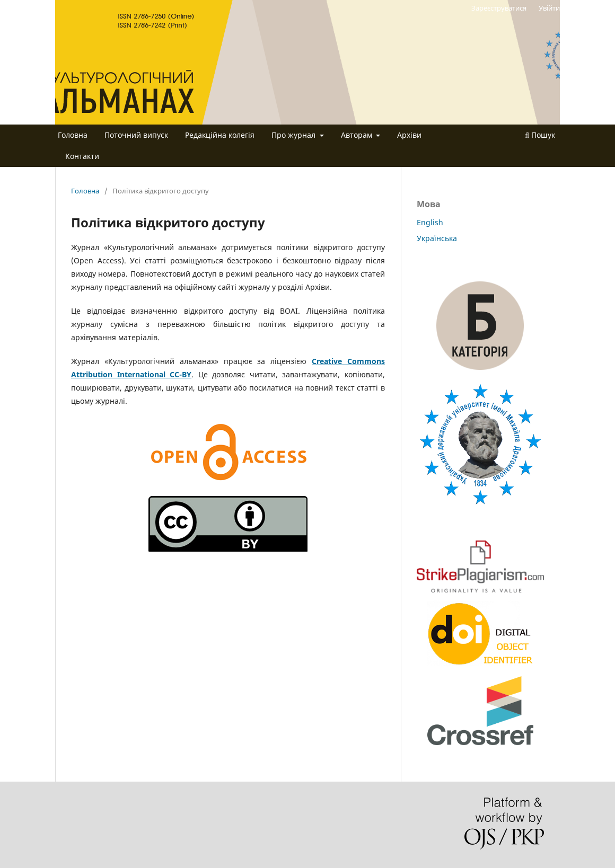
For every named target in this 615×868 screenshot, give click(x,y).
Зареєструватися (499, 8)
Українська (437, 238)
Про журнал (295, 135)
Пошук (540, 135)
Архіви (409, 135)
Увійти (549, 8)
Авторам (358, 135)
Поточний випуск (136, 135)
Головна (73, 135)
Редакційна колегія (220, 135)
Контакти (82, 156)
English (430, 222)
